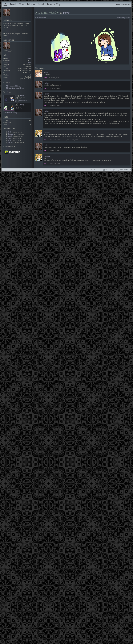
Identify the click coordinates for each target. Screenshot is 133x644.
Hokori (28, 58)
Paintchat (31, 4)
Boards (13, 4)
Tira (29, 63)
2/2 (30, 75)
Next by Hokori (40, 18)
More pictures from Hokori (15, 88)
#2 (44, 89)
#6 (44, 151)
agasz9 (10, 136)
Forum (50, 4)
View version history (13, 86)
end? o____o (19, 109)
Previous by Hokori (124, 18)
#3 (44, 106)
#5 (44, 140)
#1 (44, 78)
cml (130, 170)
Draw (22, 4)
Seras (9, 138)
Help (58, 4)
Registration (125, 4)
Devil (9, 132)
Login (118, 4)
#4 (44, 127)
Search (41, 4)
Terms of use (109, 170)
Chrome (10, 134)
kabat (9, 140)
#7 (44, 164)
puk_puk (10, 142)
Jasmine (47, 132)
